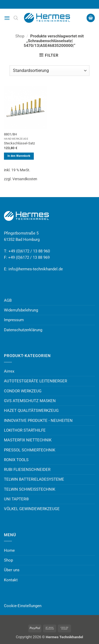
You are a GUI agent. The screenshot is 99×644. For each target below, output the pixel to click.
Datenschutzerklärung (23, 330)
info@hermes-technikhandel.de (36, 269)
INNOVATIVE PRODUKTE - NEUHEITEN (38, 421)
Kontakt (11, 580)
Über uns (12, 570)
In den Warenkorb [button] (19, 156)
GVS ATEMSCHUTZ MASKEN (30, 401)
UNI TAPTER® (16, 499)
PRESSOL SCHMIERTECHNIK (30, 450)
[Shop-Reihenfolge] (49, 71)
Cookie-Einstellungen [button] (23, 606)
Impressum (14, 320)
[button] (7, 18)
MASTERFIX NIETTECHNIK (28, 440)
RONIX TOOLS (16, 460)
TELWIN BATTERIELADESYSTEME (34, 479)
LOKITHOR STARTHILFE (25, 430)
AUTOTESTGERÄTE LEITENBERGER (36, 381)
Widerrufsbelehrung (21, 310)
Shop (20, 36)
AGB (8, 300)
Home (9, 550)
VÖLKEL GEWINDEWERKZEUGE (32, 509)
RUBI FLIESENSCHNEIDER (27, 470)
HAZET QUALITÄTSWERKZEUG (31, 411)
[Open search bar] (16, 18)
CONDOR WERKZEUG (23, 391)
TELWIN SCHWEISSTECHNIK (30, 489)
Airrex (9, 371)
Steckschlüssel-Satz (19, 143)
